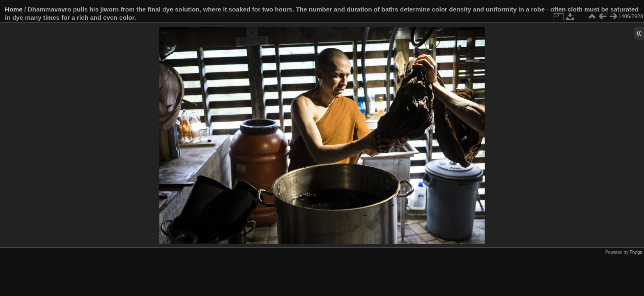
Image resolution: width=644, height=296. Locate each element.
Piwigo (636, 252)
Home (14, 9)
